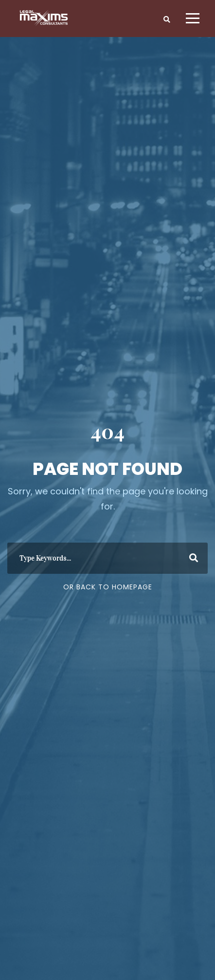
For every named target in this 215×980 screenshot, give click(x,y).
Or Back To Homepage (108, 587)
